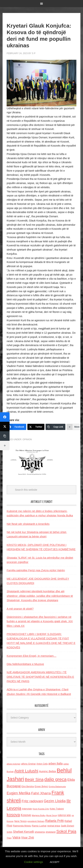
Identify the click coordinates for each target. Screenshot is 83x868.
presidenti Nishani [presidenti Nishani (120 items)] (36, 821)
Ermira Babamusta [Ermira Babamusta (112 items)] (57, 786)
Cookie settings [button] (34, 862)
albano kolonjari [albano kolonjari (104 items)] (13, 764)
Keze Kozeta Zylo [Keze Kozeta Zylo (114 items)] (41, 809)
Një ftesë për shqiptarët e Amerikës (28, 524)
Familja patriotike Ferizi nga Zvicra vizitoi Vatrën (36, 570)
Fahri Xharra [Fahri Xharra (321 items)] (41, 793)
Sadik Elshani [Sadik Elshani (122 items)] (67, 826)
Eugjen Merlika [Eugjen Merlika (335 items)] (18, 793)
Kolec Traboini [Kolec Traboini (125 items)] (57, 809)
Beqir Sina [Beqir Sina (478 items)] (34, 779)
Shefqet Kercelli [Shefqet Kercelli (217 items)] (24, 832)
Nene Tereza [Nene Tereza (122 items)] (20, 821)
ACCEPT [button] (55, 862)
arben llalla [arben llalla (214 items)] (55, 763)
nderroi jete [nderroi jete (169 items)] (64, 815)
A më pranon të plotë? (20, 609)
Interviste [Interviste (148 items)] (27, 809)
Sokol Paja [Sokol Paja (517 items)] (66, 831)
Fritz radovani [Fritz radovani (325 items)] (32, 801)
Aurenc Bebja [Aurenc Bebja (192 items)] (47, 771)
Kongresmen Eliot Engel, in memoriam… (31, 656)
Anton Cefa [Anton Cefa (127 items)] (42, 764)
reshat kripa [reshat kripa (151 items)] (54, 826)
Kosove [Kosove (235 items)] (26, 815)
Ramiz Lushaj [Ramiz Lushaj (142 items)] (39, 826)
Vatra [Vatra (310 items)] (16, 837)
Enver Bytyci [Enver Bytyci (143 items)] (41, 786)
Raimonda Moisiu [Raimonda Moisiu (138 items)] (22, 826)
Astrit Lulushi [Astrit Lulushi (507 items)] (26, 771)
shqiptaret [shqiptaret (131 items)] (50, 832)
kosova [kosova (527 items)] (13, 815)
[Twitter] (36, 427)
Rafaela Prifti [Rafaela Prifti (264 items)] (54, 821)
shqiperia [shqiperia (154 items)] (40, 832)
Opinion (27, 439)
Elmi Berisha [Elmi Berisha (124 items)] (28, 786)
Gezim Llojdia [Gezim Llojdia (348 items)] (55, 801)
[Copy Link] (55, 427)
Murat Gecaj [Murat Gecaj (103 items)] (52, 815)
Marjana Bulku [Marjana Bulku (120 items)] (39, 815)
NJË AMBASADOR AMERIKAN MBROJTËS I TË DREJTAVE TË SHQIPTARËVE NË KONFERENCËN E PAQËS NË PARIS (40, 677)
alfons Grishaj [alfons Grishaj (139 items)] (28, 764)
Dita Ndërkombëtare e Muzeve (25, 664)
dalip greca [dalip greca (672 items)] (55, 779)
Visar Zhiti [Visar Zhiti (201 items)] (28, 838)
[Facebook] (16, 427)
